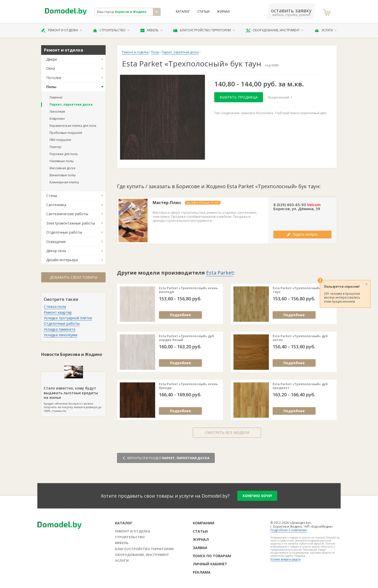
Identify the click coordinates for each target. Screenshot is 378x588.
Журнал (223, 12)
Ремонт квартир (58, 312)
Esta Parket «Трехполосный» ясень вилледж (188, 290)
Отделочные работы (64, 232)
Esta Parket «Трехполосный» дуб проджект (300, 386)
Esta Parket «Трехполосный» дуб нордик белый (186, 338)
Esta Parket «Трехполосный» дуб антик (300, 338)
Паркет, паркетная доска (71, 104)
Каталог (183, 12)
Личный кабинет (210, 564)
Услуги (326, 30)
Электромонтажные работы (71, 223)
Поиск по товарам (212, 556)
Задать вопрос (302, 234)
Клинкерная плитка (64, 182)
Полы (51, 87)
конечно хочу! (257, 496)
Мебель (152, 30)
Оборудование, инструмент (275, 30)
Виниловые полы (63, 175)
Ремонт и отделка (62, 30)
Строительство (111, 30)
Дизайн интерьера (62, 260)
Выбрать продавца (239, 97)
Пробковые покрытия (66, 133)
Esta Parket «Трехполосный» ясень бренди (188, 386)
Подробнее (180, 315)
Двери (52, 59)
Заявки (200, 548)
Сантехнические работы (67, 214)
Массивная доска (62, 168)
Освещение (56, 242)
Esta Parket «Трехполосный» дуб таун (300, 290)
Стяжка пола (55, 307)
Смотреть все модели (227, 433)
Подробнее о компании (289, 530)
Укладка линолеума (61, 335)
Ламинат (56, 97)
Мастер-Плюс (167, 203)
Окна (51, 68)
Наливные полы (62, 161)
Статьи (203, 12)
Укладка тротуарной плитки (68, 318)
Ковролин (57, 119)
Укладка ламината (60, 329)
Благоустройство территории (204, 30)
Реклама (202, 572)
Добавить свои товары (74, 277)
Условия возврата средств (285, 559)
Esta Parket (220, 273)
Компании (204, 523)
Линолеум (57, 112)
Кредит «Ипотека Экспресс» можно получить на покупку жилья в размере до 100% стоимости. (73, 392)
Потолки (54, 78)
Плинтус (56, 147)
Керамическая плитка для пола (73, 126)
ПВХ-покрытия (60, 140)
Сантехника (56, 205)
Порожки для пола (64, 154)
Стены (52, 196)
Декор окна (56, 251)
